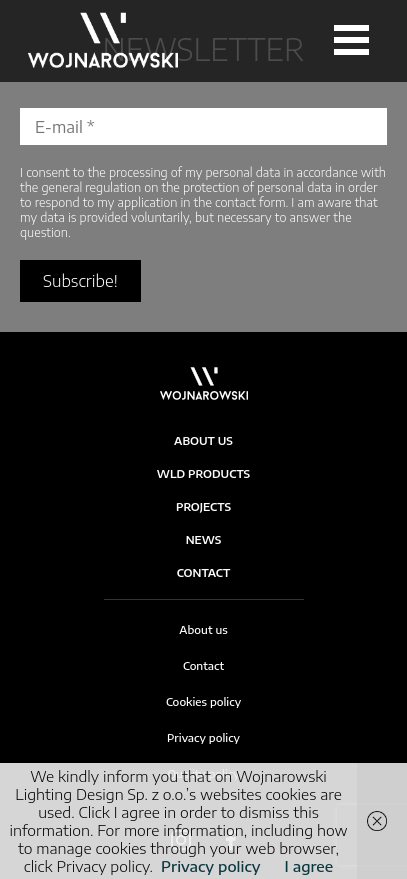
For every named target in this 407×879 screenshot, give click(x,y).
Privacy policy (203, 737)
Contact (204, 572)
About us (203, 629)
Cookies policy (203, 701)
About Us (203, 440)
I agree (309, 866)
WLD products (203, 473)
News (204, 539)
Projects (203, 506)
